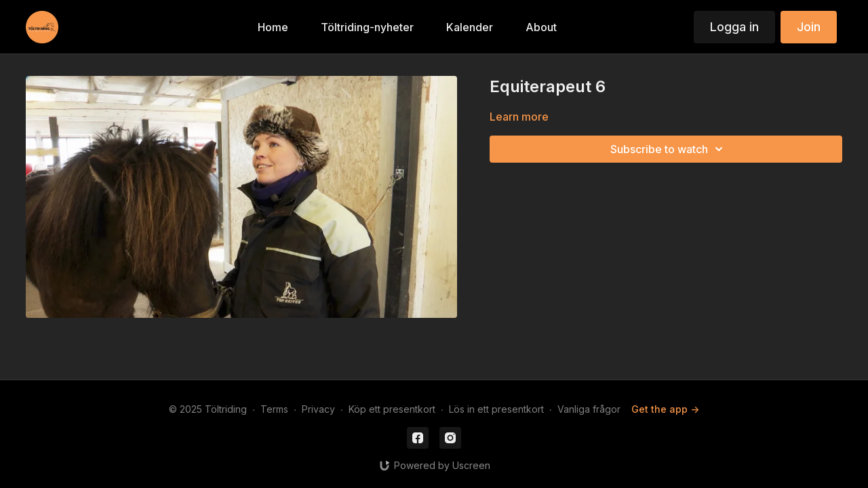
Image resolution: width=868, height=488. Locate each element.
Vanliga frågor (589, 409)
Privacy (318, 409)
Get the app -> (665, 409)
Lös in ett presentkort (496, 409)
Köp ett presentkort (392, 409)
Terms (274, 409)
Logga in (734, 27)
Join (809, 27)
